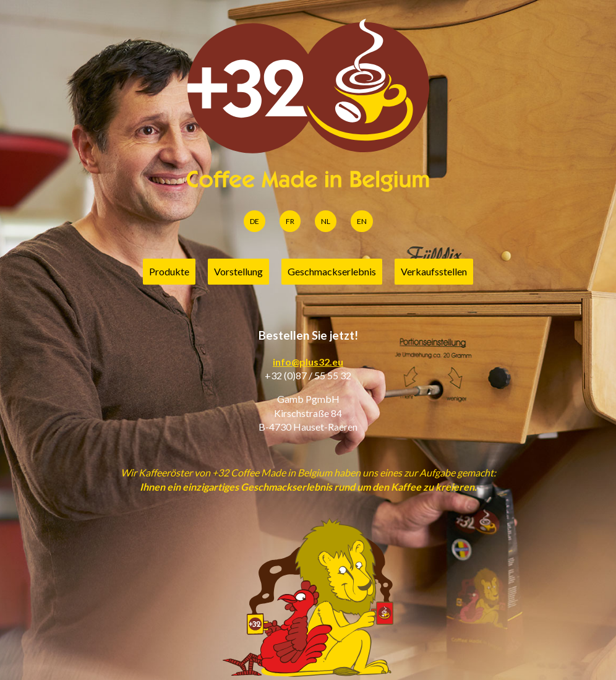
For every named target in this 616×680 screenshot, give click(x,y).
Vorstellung (238, 271)
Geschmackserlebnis (332, 271)
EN (362, 221)
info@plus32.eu (308, 362)
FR (290, 221)
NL (326, 221)
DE (255, 221)
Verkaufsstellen (434, 271)
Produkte (169, 271)
